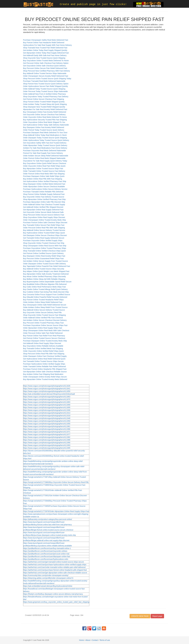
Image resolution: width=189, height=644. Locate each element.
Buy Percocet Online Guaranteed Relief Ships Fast (43, 258)
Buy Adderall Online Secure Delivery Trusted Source (44, 310)
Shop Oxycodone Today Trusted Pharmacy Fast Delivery (46, 97)
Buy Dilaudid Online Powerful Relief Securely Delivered (45, 297)
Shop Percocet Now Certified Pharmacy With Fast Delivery (47, 71)
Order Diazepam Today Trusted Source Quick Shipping (45, 138)
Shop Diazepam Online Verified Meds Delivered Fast (44, 184)
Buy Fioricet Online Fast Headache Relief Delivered (44, 43)
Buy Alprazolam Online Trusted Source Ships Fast (43, 169)
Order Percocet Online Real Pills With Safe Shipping (44, 228)
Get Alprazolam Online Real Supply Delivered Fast (43, 210)
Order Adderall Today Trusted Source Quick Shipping (44, 89)
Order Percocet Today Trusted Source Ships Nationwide (45, 91)
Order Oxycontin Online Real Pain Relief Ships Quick (44, 166)
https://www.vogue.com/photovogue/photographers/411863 (47, 397)
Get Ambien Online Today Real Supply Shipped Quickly (45, 50)
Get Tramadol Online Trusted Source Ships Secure (43, 361)
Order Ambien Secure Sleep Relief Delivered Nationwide (46, 156)
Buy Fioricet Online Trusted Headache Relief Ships (43, 300)
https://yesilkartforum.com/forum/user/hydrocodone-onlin (46, 559)
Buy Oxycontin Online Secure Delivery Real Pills (42, 312)
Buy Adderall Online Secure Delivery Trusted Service (44, 230)
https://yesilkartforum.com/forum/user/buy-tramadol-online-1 (47, 548)
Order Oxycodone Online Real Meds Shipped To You (44, 122)
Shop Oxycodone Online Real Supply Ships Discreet (44, 217)
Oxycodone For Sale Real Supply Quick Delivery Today (45, 161)
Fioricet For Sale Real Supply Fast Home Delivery (43, 153)
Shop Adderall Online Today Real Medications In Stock (45, 135)
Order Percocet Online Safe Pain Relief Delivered (43, 333)
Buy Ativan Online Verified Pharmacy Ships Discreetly (45, 276)
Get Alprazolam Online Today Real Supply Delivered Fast (46, 53)
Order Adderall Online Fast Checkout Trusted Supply (44, 205)
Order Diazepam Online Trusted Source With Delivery (45, 264)
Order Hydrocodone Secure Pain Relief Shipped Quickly (46, 86)
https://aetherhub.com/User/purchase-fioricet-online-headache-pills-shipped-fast (55, 570)
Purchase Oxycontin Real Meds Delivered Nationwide (45, 151)
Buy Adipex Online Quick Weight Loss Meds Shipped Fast (46, 271)
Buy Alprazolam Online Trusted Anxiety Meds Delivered (45, 379)
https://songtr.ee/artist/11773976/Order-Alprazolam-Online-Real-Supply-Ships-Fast (56, 511)
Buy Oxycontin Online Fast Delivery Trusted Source (44, 197)
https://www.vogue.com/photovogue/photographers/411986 (47, 440)
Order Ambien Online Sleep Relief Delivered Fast (43, 302)
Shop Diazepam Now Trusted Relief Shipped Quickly (44, 107)
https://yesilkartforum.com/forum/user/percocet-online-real (46, 554)
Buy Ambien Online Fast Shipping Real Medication (43, 374)
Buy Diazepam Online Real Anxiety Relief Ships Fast (44, 256)
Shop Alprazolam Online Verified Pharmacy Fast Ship (44, 199)
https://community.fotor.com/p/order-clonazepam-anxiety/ (46, 575)
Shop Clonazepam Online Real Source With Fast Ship (45, 246)
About (88, 640)
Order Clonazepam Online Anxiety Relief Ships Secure (45, 377)
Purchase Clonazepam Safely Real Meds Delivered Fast (46, 40)
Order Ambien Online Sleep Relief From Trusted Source (45, 307)
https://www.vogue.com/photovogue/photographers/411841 (47, 389)
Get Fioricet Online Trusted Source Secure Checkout (44, 338)
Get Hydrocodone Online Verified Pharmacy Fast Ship (45, 181)
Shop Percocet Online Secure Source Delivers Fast (44, 215)
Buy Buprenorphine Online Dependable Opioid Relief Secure (47, 282)
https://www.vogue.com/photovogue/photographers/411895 (47, 407)
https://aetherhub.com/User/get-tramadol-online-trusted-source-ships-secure (54, 562)
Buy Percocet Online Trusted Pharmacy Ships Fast (43, 323)
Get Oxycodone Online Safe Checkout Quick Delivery (45, 66)
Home (82, 640)
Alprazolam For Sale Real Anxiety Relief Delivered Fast (45, 109)
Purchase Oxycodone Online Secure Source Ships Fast (45, 325)
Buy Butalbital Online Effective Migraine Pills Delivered (45, 284)
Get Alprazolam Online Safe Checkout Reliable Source (45, 372)
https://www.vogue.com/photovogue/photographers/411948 (47, 418)
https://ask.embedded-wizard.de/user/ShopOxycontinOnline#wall (49, 394)
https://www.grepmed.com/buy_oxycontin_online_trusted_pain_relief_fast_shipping (56, 602)
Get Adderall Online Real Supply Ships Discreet (42, 343)
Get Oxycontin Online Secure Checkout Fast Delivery (44, 115)
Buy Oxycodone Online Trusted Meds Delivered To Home (46, 61)
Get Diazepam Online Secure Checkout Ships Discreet (45, 235)
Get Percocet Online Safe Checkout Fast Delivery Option (46, 63)
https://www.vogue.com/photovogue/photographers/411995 (47, 448)
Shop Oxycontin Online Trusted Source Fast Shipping (45, 315)
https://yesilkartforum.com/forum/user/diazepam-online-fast (47, 556)
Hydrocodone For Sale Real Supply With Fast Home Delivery (47, 45)
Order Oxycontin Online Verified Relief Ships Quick (43, 351)
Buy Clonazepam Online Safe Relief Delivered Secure (45, 305)
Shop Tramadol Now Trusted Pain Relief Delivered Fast (45, 48)
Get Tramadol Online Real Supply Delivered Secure (44, 238)
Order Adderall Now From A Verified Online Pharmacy (45, 94)
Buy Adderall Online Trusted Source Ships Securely (44, 269)
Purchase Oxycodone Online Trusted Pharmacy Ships (45, 248)
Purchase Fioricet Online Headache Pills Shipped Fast (45, 369)
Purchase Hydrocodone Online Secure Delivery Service (45, 189)
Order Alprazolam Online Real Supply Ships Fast (43, 328)
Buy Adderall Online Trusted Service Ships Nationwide (45, 73)
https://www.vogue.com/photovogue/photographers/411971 (47, 432)
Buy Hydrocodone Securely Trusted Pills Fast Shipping (45, 120)
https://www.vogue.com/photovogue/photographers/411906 (47, 410)
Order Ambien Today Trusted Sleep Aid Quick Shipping (45, 104)
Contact (95, 640)
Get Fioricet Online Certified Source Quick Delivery (43, 253)
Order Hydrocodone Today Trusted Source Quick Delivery (46, 140)
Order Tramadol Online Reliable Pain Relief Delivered (45, 366)
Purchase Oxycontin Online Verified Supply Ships (43, 241)
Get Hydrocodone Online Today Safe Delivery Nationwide (46, 125)
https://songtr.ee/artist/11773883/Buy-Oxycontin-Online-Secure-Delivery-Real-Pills (56, 482)
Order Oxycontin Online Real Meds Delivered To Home (45, 117)
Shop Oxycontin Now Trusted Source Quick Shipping (44, 58)
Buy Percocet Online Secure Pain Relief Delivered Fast (45, 68)
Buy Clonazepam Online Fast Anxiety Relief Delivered (45, 112)
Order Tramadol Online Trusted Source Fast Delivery (44, 171)
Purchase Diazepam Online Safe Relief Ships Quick (44, 176)
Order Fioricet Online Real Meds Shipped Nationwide (44, 158)
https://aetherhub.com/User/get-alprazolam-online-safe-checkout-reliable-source (55, 573)
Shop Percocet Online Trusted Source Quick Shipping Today (47, 79)
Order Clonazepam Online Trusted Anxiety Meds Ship (45, 220)
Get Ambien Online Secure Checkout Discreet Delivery (45, 320)
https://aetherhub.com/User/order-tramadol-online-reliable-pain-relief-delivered (54, 567)
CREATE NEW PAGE (140, 616)
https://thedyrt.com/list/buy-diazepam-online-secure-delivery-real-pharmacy (53, 594)
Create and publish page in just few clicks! (93, 4)
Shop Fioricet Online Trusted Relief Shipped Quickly (44, 102)
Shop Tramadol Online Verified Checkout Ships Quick (45, 251)
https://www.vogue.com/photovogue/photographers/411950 (47, 421)
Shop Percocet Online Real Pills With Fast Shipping (44, 354)
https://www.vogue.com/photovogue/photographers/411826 (47, 386)
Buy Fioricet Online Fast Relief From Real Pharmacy (44, 336)
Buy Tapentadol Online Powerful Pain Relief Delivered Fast (47, 266)
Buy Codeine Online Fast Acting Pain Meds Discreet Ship (46, 292)
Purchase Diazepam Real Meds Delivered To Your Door (45, 133)
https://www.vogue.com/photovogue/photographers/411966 (47, 429)
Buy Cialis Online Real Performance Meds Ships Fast (44, 287)
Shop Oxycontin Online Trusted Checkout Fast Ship (44, 243)
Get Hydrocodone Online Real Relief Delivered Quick (44, 359)
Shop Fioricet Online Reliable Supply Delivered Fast (44, 194)
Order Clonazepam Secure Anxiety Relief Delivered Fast (46, 76)
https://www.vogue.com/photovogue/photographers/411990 (47, 443)
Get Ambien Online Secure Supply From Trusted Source (46, 261)
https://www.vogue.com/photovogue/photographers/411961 (47, 426)
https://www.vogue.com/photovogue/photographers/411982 (47, 437)
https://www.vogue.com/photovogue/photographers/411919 (47, 416)
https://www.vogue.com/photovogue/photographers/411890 (47, 405)
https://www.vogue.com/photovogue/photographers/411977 (47, 434)
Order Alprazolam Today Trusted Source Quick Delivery (45, 145)
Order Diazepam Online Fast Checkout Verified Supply (45, 356)
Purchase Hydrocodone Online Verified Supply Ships (44, 364)
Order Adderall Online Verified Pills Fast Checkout (43, 318)
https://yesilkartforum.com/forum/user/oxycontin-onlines (45, 551)
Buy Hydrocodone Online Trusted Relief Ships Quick (44, 233)
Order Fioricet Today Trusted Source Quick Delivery (44, 130)
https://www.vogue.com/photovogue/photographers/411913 (47, 413)
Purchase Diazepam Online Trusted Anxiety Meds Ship (45, 341)
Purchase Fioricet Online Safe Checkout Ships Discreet (45, 223)
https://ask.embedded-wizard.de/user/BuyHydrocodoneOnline (48, 586)
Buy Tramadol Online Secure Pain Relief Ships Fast (44, 225)
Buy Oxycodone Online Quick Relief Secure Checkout (45, 163)
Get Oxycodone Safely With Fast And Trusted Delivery (45, 143)
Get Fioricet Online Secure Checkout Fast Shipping (44, 99)
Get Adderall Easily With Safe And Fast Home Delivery (45, 55)
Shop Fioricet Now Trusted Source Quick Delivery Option (46, 84)
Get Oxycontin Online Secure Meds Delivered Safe (43, 212)
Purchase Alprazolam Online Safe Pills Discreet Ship (44, 202)
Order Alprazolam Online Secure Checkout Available (44, 187)
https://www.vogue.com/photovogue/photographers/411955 (47, 424)
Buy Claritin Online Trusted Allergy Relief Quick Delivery (45, 289)
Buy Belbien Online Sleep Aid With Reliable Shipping (44, 279)
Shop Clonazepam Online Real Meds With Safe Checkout (46, 330)
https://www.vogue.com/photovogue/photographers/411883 (47, 402)
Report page (157, 616)
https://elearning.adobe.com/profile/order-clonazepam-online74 (48, 578)
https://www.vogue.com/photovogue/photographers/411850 (47, 391)
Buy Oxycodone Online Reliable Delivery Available (43, 346)
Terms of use (105, 640)
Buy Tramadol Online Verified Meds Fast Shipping (43, 348)
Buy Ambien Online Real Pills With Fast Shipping (43, 179)
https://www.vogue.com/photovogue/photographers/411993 (47, 445)
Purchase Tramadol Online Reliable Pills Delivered (43, 192)
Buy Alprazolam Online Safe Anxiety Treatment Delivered (46, 274)
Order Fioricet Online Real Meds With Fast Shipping (44, 174)
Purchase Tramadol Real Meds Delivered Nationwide (44, 81)
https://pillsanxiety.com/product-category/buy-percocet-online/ (48, 519)
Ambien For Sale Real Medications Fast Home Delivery (45, 148)
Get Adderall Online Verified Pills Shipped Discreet (43, 207)
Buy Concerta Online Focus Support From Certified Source (47, 294)
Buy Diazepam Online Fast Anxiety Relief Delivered (44, 127)
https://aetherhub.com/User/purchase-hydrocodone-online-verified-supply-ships (55, 565)
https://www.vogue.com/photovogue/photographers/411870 (47, 399)
